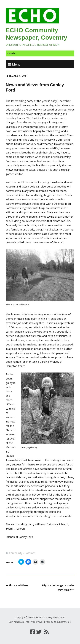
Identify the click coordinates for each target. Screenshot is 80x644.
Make (21, 622)
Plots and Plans (18, 585)
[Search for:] (40, 53)
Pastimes (30, 553)
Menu (16, 64)
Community (16, 553)
